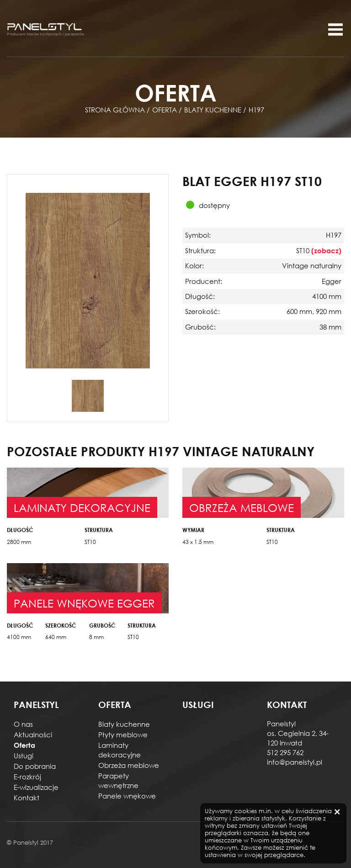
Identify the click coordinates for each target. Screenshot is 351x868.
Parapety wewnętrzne (118, 780)
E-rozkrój (27, 777)
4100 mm (19, 637)
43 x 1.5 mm (198, 542)
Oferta (24, 745)
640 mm (56, 637)
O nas (23, 724)
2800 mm (19, 542)
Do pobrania (35, 766)
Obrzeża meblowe (129, 765)
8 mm (96, 637)
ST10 (90, 542)
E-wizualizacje (36, 787)
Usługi (24, 756)
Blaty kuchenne (124, 724)
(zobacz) (326, 250)
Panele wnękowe (127, 796)
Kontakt (27, 798)
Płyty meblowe (123, 735)
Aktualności (33, 735)
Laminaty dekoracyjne (120, 750)
